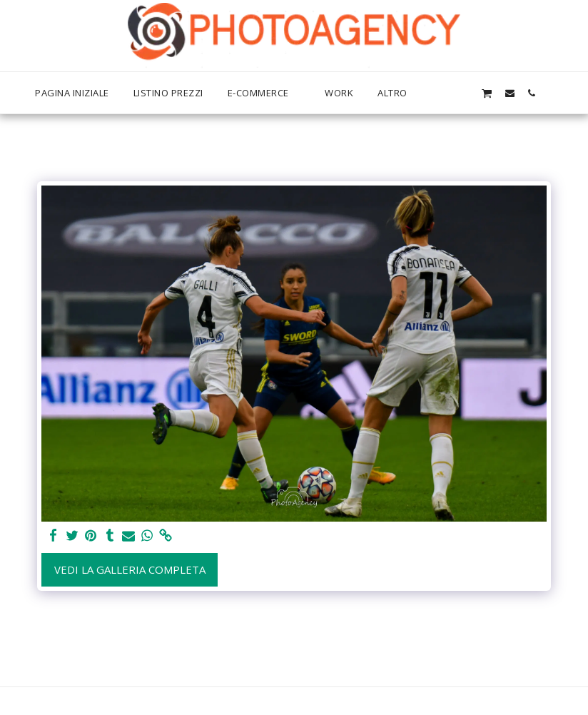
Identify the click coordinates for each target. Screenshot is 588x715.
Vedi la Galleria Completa (130, 569)
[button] (464, 93)
